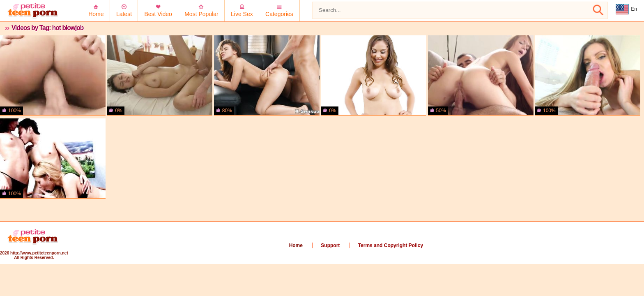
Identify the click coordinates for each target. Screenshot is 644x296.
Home (96, 14)
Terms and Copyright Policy (391, 245)
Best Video (158, 14)
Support (330, 245)
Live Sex (242, 14)
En (626, 9)
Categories (279, 14)
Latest (124, 14)
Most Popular (201, 14)
